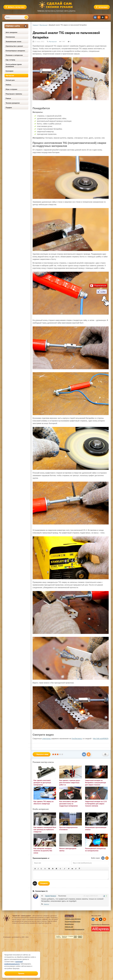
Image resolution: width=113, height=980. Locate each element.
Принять (21, 973)
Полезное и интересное (14, 55)
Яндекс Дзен (69, 916)
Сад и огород (10, 60)
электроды (47, 739)
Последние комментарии (73, 922)
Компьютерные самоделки (15, 51)
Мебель (8, 85)
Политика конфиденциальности (75, 929)
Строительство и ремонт (14, 46)
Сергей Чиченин (51, 896)
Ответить (46, 904)
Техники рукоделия (13, 103)
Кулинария (9, 71)
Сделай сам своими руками (57, 5)
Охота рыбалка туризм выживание (14, 65)
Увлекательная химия (13, 41)
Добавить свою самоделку (73, 919)
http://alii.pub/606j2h (101, 739)
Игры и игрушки (11, 89)
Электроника (10, 37)
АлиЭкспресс (77, 739)
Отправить (44, 883)
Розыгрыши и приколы (14, 94)
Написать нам (69, 927)
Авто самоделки (11, 32)
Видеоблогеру (69, 924)
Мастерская (10, 76)
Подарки (9, 108)
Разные (8, 98)
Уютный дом (10, 80)
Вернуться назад (42, 754)
